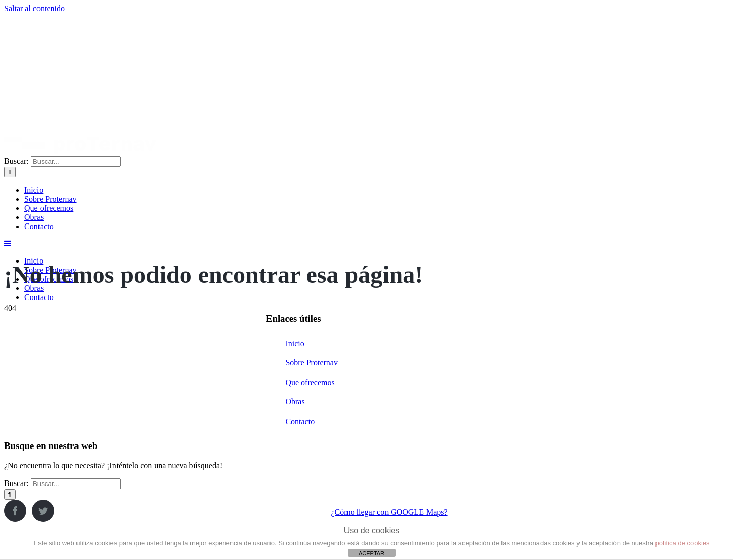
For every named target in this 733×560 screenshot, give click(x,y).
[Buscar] (10, 172)
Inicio (295, 343)
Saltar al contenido (34, 8)
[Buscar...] (76, 161)
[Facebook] (15, 511)
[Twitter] (43, 511)
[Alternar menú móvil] (8, 243)
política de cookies (683, 543)
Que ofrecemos (310, 382)
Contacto (300, 421)
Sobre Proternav (312, 363)
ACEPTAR (372, 553)
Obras (295, 402)
